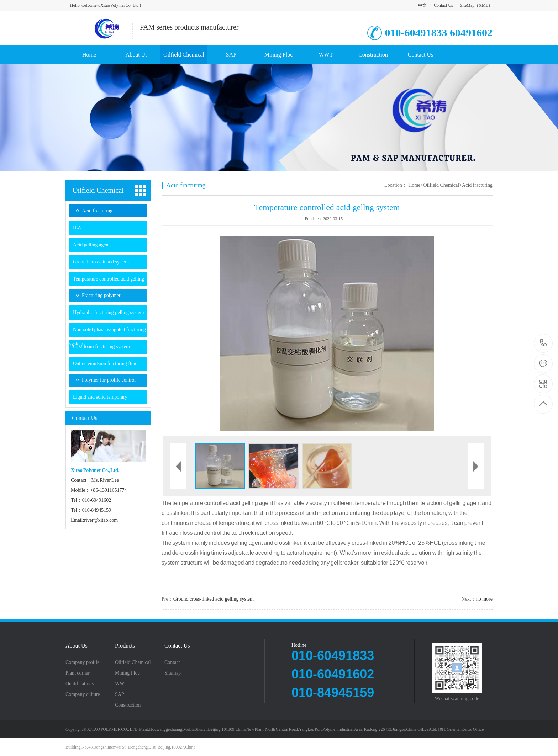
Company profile (82, 662)
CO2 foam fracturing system (101, 347)
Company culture (83, 694)
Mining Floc (279, 55)
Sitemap (173, 673)
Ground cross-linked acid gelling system (214, 599)
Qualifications (80, 684)
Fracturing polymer (101, 295)
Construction (373, 55)
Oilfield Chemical (184, 55)
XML (483, 5)
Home (89, 55)
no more (484, 599)
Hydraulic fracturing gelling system (108, 312)
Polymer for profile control (109, 380)
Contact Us (443, 5)
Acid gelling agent (91, 245)
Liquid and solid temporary (100, 397)
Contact (172, 662)
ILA (77, 228)
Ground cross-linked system (101, 262)
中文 (422, 5)
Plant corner (78, 673)
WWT (326, 55)
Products (125, 646)
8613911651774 (544, 343)
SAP (231, 55)
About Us (137, 55)
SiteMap (467, 5)
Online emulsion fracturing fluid (105, 364)
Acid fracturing (97, 211)
